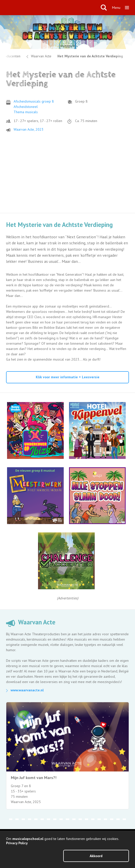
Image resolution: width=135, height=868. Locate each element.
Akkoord (96, 856)
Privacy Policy (17, 843)
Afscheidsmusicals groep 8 (34, 101)
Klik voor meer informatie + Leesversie (68, 377)
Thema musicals (26, 112)
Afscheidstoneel (26, 107)
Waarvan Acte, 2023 (29, 129)
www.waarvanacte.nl (27, 690)
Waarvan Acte (41, 56)
